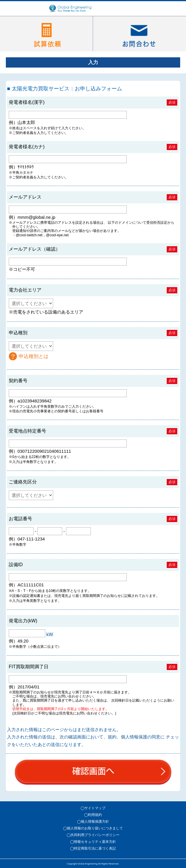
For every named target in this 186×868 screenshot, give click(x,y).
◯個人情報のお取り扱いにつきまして (93, 828)
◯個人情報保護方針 (93, 821)
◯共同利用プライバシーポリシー (93, 835)
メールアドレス (25, 197)
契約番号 (18, 381)
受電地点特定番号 (27, 431)
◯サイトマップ (93, 808)
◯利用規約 (93, 815)
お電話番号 (20, 519)
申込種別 (18, 333)
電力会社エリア (25, 290)
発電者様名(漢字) (27, 102)
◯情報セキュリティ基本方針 (93, 842)
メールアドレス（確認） (34, 249)
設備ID (16, 565)
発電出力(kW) (23, 621)
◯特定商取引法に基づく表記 (93, 848)
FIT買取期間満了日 (29, 667)
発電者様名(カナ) (27, 147)
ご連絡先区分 (23, 482)
